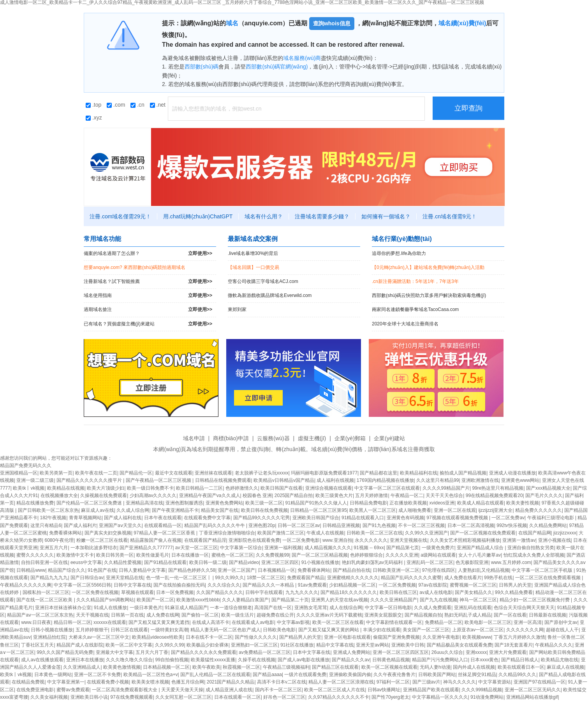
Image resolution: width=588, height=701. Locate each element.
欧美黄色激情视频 (122, 667)
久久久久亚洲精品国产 (394, 600)
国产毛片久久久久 (544, 495)
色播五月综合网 (188, 682)
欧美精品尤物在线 (560, 660)
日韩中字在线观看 (264, 592)
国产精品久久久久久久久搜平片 (90, 480)
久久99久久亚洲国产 (426, 533)
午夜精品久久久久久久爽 (26, 585)
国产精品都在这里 (379, 473)
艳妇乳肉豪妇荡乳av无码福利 (373, 562)
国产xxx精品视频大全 (548, 488)
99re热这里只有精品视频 (498, 488)
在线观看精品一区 (163, 525)
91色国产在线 (102, 570)
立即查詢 (468, 108)
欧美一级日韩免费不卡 (150, 488)
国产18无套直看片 (513, 645)
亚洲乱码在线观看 (473, 608)
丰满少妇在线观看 (382, 630)
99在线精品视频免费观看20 (494, 495)
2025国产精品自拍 (294, 495)
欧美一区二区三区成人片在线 (334, 690)
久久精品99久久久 (517, 675)
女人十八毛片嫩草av (480, 555)
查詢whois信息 (332, 23)
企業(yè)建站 (389, 438)
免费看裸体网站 (65, 533)
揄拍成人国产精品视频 (463, 473)
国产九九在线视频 (438, 600)
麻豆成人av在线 (98, 510)
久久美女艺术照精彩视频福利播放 (465, 540)
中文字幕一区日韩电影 (388, 608)
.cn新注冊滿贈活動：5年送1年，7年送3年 (415, 281)
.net (158, 105)
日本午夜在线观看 (163, 518)
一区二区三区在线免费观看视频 (548, 578)
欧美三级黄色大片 (334, 495)
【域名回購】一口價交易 (254, 267)
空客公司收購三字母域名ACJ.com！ (263, 281)
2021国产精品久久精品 (231, 682)
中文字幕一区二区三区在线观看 (387, 488)
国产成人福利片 (80, 525)
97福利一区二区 (393, 682)
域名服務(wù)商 (302, 58)
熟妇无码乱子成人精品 (468, 615)
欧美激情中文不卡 (75, 555)
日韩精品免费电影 (368, 503)
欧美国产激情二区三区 (281, 533)
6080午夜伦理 (59, 540)
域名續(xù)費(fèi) (462, 23)
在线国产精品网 (535, 533)
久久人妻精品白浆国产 (245, 600)
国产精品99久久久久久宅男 (261, 518)
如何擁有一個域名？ (386, 216)
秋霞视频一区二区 (241, 667)
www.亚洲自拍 (337, 540)
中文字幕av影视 (293, 622)
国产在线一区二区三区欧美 (45, 600)
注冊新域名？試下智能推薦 (148, 282)
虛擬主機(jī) (312, 438)
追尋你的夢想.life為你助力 (399, 253)
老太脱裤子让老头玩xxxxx (262, 473)
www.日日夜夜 (36, 622)
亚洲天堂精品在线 (125, 578)
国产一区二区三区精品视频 (320, 555)
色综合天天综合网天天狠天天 (524, 608)
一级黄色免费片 (438, 548)
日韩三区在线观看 (129, 630)
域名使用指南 (148, 296)
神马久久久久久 (459, 682)
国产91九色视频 (379, 525)
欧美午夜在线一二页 (96, 473)
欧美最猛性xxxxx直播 (213, 660)
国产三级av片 (427, 682)
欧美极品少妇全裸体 (208, 645)
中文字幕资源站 (495, 682)
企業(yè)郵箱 (350, 438)
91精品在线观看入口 (363, 518)
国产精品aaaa (267, 675)
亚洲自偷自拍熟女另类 (531, 548)
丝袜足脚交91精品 (477, 675)
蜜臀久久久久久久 (35, 555)
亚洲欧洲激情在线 (480, 480)
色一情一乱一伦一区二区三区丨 (179, 578)
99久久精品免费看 (514, 592)
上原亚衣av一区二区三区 (478, 630)
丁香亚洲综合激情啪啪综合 (227, 533)
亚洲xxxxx (476, 652)
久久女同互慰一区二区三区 (183, 697)
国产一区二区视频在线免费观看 (483, 533)
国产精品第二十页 (290, 600)
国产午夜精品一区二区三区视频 (159, 480)
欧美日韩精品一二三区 (199, 488)
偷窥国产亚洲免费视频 (396, 637)
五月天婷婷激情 (371, 495)
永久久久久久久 (371, 540)
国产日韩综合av (87, 578)
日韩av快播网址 (384, 690)
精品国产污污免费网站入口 (440, 660)
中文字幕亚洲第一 (66, 682)
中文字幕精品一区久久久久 (440, 697)
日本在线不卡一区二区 (209, 637)
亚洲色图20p (262, 525)
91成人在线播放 (110, 608)
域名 (232, 23)
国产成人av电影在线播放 (304, 660)
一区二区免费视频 (397, 585)
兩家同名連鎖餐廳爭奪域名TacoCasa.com (415, 309)
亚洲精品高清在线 (144, 503)
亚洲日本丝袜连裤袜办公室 (63, 608)
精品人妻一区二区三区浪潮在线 (341, 682)
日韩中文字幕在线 (132, 585)
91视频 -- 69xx (369, 548)
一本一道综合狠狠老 (231, 608)
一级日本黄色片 (146, 608)
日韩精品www (31, 570)
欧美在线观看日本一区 (521, 667)
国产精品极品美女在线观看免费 (459, 645)
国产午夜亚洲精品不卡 (175, 510)
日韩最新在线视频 (548, 615)
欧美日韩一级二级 (208, 562)
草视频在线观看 (137, 592)
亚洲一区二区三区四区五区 (401, 652)
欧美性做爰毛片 (153, 555)
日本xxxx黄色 (484, 660)
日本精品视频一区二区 (166, 667)
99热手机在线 (498, 578)
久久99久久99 (170, 645)
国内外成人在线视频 (474, 667)
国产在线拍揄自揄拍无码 (179, 585)
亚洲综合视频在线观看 (329, 488)
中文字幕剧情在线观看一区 (394, 622)
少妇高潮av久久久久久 (153, 495)
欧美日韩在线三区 (398, 592)
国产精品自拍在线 (352, 570)
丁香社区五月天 (37, 645)
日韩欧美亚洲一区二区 (396, 570)
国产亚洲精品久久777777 (146, 548)
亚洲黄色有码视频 (405, 518)
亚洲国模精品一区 (19, 473)
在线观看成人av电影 (253, 622)
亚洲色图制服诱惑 (184, 503)
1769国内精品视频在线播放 (385, 480)
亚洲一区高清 (528, 622)
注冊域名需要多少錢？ (322, 216)
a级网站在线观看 (438, 555)
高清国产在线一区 (273, 608)
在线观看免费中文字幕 (207, 518)
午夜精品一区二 (407, 495)
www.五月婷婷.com (511, 562)
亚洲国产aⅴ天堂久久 (120, 525)
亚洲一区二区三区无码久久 (533, 690)
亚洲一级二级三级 (35, 480)
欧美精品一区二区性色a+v (151, 675)
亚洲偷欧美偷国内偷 (350, 675)
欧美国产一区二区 (155, 600)
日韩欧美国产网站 (437, 675)
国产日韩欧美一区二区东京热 (48, 510)
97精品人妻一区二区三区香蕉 (165, 533)
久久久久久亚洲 (402, 555)
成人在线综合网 (346, 608)
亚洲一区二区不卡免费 (97, 675)
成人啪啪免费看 (415, 510)
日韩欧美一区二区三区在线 (375, 533)
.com (116, 105)
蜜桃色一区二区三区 (232, 555)
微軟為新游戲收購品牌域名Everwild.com (270, 295)
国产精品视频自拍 (423, 615)
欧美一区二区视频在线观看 (389, 667)
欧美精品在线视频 (66, 488)
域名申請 (194, 438)
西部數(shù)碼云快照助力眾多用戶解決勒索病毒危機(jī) (429, 295)
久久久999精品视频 (482, 690)
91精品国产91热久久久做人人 (316, 503)
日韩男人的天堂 (515, 585)
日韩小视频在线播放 (52, 630)
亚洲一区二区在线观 (455, 510)
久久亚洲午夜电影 (441, 637)
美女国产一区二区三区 (426, 630)
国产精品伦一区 (136, 473)
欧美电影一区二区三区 (488, 622)
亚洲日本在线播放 (85, 660)
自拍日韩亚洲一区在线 (44, 562)
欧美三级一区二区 (264, 503)
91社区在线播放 (297, 645)
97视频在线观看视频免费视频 (458, 518)
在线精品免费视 (28, 682)
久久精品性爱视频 (123, 562)
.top (93, 105)
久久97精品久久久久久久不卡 (339, 697)
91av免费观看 (312, 585)
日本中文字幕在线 (312, 652)
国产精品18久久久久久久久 (349, 592)
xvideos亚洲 (442, 503)
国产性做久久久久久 (256, 637)
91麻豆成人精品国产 (186, 608)
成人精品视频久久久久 (328, 548)
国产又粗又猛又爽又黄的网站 (329, 630)
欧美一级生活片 (238, 615)
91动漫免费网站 (487, 697)
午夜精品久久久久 (554, 645)
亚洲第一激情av (519, 540)
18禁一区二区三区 (265, 578)
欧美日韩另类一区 (115, 555)
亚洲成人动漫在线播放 (512, 473)
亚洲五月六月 (54, 548)
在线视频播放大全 (59, 495)
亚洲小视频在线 (555, 540)
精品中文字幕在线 (335, 645)
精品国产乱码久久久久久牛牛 (215, 525)
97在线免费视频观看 (131, 697)
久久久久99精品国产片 (446, 488)
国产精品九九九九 (49, 578)
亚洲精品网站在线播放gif (532, 697)
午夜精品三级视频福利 (286, 667)
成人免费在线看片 (463, 578)
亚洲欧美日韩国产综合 (316, 518)
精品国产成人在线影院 (80, 645)
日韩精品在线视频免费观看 (223, 480)
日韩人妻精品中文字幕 (142, 570)
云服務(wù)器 (273, 438)
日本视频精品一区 (276, 570)
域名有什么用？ (264, 216)
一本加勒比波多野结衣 (94, 548)
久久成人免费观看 (433, 608)
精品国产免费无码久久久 (26, 466)
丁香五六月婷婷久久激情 (519, 637)
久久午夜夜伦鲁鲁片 (394, 675)
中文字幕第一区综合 (241, 548)
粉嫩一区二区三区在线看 (102, 540)
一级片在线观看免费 (305, 675)
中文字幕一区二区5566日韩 (82, 585)
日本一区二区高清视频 (471, 525)
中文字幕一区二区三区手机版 (543, 570)
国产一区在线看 (510, 615)
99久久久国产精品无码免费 (65, 652)
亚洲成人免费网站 (352, 652)
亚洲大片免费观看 (508, 652)
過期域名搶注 (148, 310)
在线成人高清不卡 (211, 622)
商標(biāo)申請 (231, 438)
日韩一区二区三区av (299, 525)
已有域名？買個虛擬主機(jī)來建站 (148, 324)
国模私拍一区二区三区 (46, 592)
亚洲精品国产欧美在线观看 (431, 690)
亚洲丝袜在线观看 (213, 473)
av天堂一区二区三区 (196, 548)
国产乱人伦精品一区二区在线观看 (215, 675)
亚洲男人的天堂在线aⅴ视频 (340, 600)
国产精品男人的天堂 (300, 637)
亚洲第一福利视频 (283, 548)
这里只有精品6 (46, 525)
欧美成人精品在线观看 (481, 503)
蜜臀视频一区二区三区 (473, 585)
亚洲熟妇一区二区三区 (254, 645)
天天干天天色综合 (444, 495)
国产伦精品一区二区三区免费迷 (90, 503)
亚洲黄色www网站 (520, 480)
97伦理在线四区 (439, 570)
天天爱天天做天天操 (182, 690)
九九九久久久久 (302, 592)
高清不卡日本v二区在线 (282, 682)
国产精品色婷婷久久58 (192, 570)
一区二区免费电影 (301, 540)
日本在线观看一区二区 (238, 697)
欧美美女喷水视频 (150, 682)
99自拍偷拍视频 (172, 660)
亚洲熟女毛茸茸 (311, 608)
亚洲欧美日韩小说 (89, 697)
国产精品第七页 (403, 548)
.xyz (94, 118)
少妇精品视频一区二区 (352, 585)
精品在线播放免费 (35, 503)
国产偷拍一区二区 (200, 615)
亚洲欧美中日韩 (408, 645)
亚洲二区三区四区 (280, 562)
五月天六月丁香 (152, 652)
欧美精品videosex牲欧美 (158, 637)
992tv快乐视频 (511, 525)
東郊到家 (237, 309)
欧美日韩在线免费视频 (264, 510)
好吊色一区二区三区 (284, 697)
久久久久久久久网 (525, 630)
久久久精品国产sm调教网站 (105, 600)
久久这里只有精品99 (437, 480)
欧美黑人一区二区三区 (373, 510)
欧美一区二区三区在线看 (338, 622)
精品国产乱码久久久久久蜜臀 (411, 578)
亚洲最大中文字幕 (114, 652)
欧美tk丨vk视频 (29, 488)
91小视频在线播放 (320, 562)
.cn (137, 105)
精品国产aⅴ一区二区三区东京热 (40, 615)
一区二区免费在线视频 (95, 592)
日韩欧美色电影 (279, 630)
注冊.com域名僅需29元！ (120, 216)
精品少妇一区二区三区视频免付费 (535, 600)
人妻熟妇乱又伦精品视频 (484, 570)
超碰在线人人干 (562, 630)
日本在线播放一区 (190, 555)
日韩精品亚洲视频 (341, 525)
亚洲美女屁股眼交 (383, 615)
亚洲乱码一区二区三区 (430, 562)
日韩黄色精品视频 (391, 660)
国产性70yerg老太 (390, 697)
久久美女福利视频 (49, 697)
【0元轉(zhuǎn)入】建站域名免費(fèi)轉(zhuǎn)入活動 (428, 267)
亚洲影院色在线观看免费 (254, 540)
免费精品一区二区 (444, 622)
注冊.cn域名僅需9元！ (449, 216)
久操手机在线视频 (257, 660)
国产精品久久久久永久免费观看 (204, 652)
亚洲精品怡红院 (49, 637)
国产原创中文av (561, 622)
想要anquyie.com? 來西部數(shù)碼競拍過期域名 (135, 267)
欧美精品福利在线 (419, 473)
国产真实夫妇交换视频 (108, 533)
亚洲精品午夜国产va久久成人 (210, 495)
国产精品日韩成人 (520, 660)
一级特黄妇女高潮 (169, 630)
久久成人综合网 (133, 510)
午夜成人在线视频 (325, 533)
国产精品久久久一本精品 (269, 585)
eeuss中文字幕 (86, 562)
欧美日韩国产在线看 (282, 488)
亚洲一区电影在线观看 (347, 637)
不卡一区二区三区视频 (421, 525)
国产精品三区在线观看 (335, 667)
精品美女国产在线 (220, 510)
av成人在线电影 (436, 592)
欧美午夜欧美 (206, 667)
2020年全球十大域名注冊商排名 (405, 324)
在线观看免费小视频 (108, 682)
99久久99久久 (230, 578)
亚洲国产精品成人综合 (481, 548)
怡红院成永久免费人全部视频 (534, 555)
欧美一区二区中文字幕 (129, 645)
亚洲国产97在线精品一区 (540, 682)
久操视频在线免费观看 (104, 495)
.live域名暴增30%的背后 (253, 253)
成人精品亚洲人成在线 (229, 690)
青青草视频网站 (85, 518)
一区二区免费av (508, 518)
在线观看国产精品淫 (205, 540)
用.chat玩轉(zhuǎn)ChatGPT (198, 216)
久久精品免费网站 (548, 525)
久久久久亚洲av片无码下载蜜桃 (329, 615)
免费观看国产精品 (306, 578)
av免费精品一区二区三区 (265, 652)
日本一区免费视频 (175, 592)
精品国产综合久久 (67, 570)
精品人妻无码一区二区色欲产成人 (225, 630)
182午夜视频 (53, 518)
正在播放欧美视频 (408, 503)
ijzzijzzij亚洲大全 (495, 510)
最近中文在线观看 (174, 473)
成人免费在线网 (163, 615)
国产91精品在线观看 (165, 562)
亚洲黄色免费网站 (224, 503)
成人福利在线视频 (335, 480)
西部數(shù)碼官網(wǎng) (277, 67)
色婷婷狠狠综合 (366, 555)
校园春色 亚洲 (257, 495)
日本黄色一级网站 (53, 675)
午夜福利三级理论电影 (551, 518)
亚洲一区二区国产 (236, 570)
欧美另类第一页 (56, 473)
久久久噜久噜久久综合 (129, 660)
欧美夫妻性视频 (523, 503)
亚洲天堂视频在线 (408, 540)
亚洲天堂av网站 (372, 645)
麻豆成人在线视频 (565, 667)
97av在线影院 (433, 585)
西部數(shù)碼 (202, 67)
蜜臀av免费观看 (73, 690)
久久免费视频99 (272, 555)
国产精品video (244, 562)
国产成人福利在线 (123, 518)
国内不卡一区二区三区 (278, 690)
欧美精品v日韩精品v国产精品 (284, 480)
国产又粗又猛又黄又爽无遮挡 (159, 622)
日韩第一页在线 (127, 615)
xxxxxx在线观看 (110, 622)
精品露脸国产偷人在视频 (156, 540)
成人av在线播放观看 (42, 660)
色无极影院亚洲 (472, 562)
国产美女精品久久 (474, 592)
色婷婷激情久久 (242, 488)
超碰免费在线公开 (275, 615)
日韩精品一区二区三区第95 (318, 510)
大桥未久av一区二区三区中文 (99, 637)
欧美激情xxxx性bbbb (198, 600)
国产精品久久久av (351, 660)
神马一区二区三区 (478, 600)
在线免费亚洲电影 (35, 690)
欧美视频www (477, 637)
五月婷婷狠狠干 (92, 630)
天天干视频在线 (92, 615)
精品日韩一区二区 (72, 622)
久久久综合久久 (224, 585)
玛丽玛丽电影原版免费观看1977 (324, 473)
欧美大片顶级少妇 (106, 488)
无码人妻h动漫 (435, 667)
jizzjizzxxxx (565, 533)
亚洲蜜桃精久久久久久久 (353, 578)
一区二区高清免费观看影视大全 (125, 690)
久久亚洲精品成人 (82, 667)
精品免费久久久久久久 (539, 510)
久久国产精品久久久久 (220, 592)
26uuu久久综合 (447, 652)
